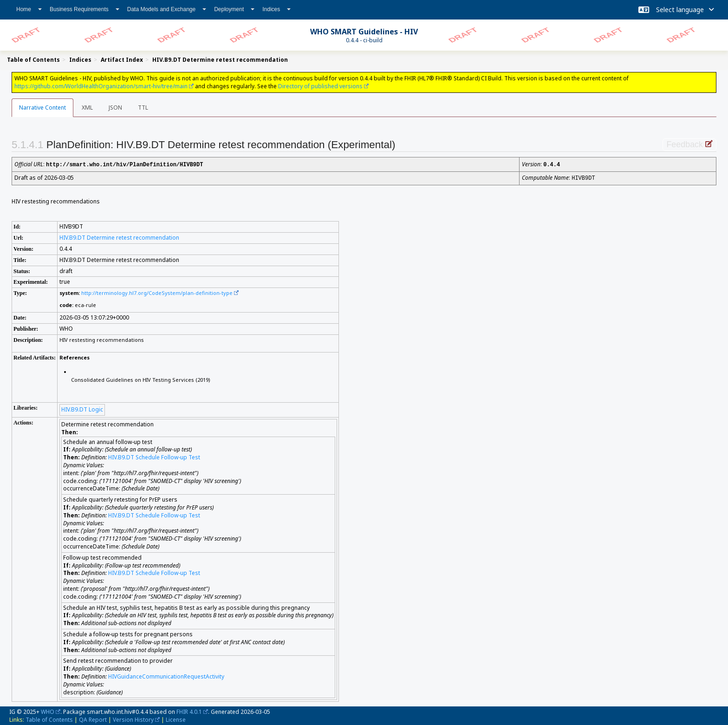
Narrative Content (42, 108)
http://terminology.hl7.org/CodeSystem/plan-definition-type (157, 292)
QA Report (93, 719)
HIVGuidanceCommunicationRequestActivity (166, 676)
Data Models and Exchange (167, 9)
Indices (276, 9)
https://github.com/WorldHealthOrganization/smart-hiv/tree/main (101, 86)
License (176, 719)
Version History (133, 719)
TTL (143, 108)
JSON (115, 108)
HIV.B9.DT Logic (82, 408)
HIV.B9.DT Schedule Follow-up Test (154, 456)
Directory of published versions (320, 86)
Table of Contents (49, 719)
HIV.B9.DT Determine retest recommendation (119, 237)
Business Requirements (84, 9)
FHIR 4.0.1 (189, 711)
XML (87, 108)
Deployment (234, 9)
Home (29, 9)
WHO (48, 711)
